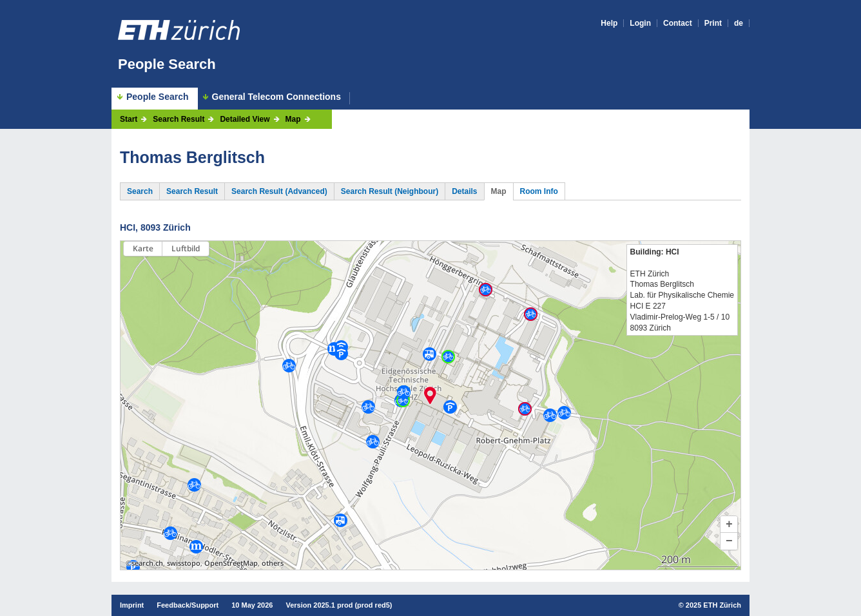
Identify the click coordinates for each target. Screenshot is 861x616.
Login (640, 23)
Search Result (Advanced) (279, 191)
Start (129, 119)
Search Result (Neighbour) (390, 191)
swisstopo (184, 563)
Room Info (539, 191)
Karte (143, 248)
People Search (167, 64)
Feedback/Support (188, 605)
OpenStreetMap (231, 563)
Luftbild (186, 248)
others (273, 563)
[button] (729, 525)
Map (293, 119)
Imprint (132, 605)
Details (464, 191)
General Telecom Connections (276, 97)
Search (140, 191)
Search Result (179, 119)
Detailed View (245, 119)
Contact (678, 23)
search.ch (147, 563)
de (739, 23)
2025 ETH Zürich (713, 605)
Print (713, 23)
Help (609, 23)
